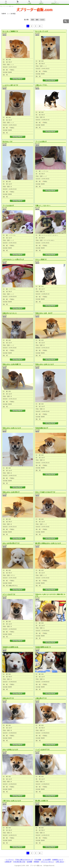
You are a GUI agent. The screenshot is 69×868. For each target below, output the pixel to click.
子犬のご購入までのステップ (24, 860)
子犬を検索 (38, 860)
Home (6, 3)
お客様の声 (41, 3)
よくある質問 (47, 860)
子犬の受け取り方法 (19, 862)
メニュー (18, 3)
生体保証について (58, 860)
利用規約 (37, 862)
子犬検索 (29, 3)
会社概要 (30, 862)
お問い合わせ (60, 862)
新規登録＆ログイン (55, 3)
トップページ (10, 860)
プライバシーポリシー (47, 862)
